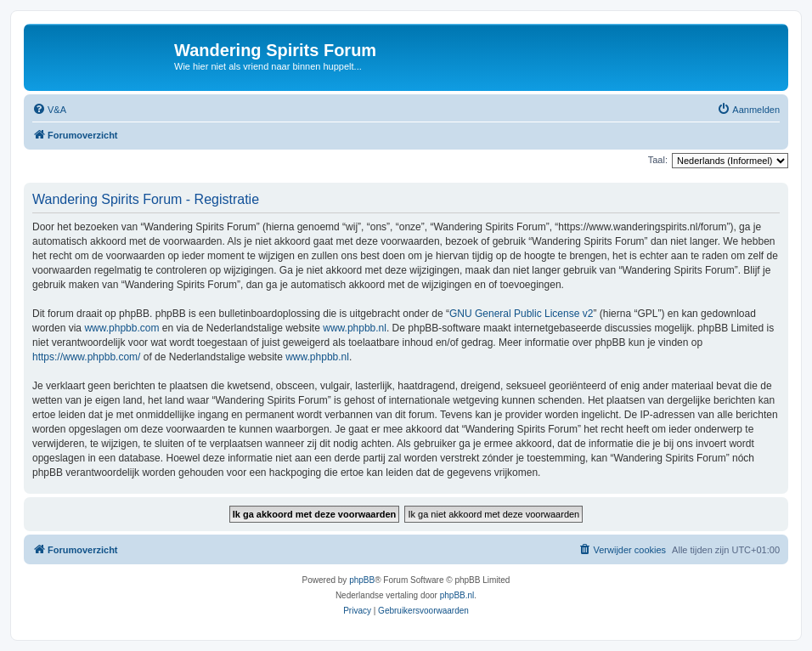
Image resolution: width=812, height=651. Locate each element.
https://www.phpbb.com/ (86, 357)
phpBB (362, 580)
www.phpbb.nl (355, 328)
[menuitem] (49, 110)
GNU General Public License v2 (521, 314)
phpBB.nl (457, 595)
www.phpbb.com (121, 328)
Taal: (658, 160)
